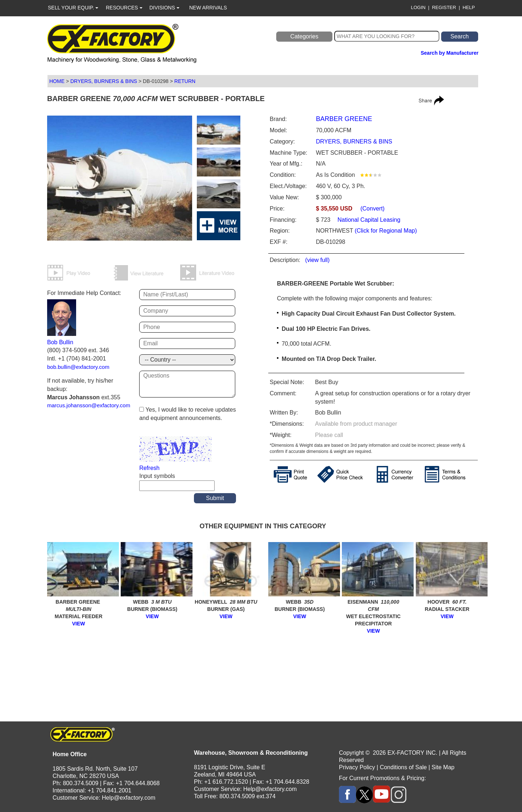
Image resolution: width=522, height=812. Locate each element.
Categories (304, 36)
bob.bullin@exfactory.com (78, 367)
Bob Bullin (60, 342)
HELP (469, 7)
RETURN (185, 81)
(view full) (318, 260)
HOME (57, 81)
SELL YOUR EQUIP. (73, 8)
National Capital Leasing (368, 220)
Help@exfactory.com (129, 798)
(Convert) (372, 209)
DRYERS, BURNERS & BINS (104, 81)
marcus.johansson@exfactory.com (89, 405)
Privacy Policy (357, 767)
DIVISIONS (164, 8)
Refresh (149, 468)
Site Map (443, 767)
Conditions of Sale (403, 767)
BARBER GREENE (344, 119)
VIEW (79, 624)
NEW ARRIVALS (208, 8)
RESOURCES (124, 8)
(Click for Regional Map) (386, 231)
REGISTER (444, 7)
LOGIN (418, 7)
